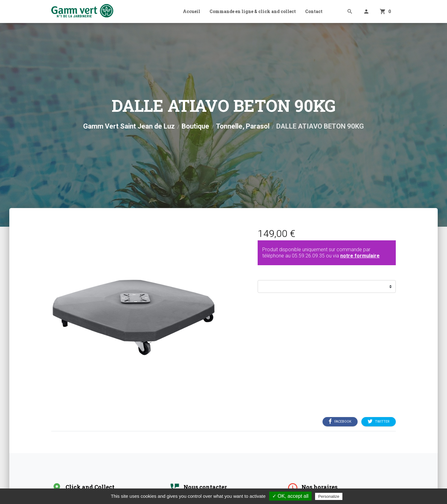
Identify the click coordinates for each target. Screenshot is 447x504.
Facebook (340, 422)
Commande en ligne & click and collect (253, 11)
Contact (314, 11)
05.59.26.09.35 (308, 256)
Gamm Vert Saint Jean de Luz (129, 126)
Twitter (379, 422)
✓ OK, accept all (290, 496)
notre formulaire (360, 256)
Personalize (329, 496)
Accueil (192, 11)
